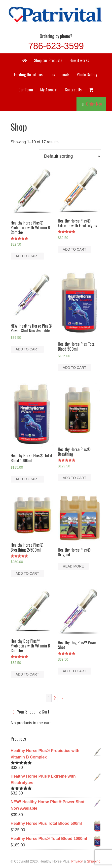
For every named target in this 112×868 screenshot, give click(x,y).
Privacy (77, 861)
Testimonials (60, 75)
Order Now (94, 104)
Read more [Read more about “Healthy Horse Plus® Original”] (73, 566)
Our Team (26, 90)
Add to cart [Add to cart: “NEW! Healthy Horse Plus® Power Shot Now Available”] (27, 349)
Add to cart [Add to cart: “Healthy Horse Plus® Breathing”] (75, 478)
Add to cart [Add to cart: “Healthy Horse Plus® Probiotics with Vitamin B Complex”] (27, 256)
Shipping (94, 861)
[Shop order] (70, 156)
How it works (79, 60)
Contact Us (73, 90)
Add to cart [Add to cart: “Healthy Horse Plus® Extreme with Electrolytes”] (75, 249)
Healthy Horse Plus (56, 14)
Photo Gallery (87, 75)
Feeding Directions (28, 75)
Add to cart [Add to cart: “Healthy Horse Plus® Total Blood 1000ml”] (27, 479)
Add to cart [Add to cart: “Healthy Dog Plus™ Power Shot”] (75, 671)
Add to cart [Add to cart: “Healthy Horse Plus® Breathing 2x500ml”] (27, 573)
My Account (49, 90)
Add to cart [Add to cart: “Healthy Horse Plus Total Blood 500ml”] (75, 368)
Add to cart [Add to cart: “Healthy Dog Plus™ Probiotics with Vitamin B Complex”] (27, 674)
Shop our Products (48, 60)
